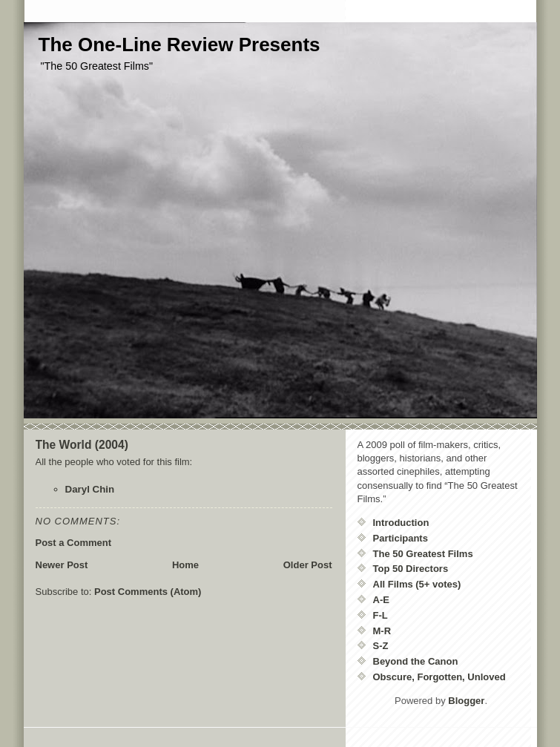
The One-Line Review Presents (179, 45)
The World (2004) (82, 445)
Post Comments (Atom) (148, 592)
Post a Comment (74, 543)
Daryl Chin (90, 489)
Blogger (466, 701)
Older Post (308, 565)
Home (185, 565)
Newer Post (62, 565)
